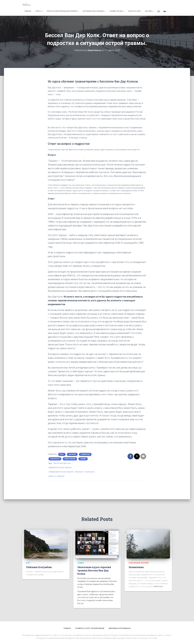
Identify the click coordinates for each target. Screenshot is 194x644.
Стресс (39, 11)
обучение (72, 454)
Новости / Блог (134, 11)
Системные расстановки (94, 11)
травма (83, 459)
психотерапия (70, 459)
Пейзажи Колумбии (39, 567)
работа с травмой (56, 476)
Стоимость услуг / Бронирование (90, 628)
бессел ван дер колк (62, 463)
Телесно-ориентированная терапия (63, 11)
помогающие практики (139, 563)
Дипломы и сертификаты (120, 628)
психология (55, 459)
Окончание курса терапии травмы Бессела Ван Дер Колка (94, 570)
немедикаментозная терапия (61, 472)
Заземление (136, 567)
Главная (28, 11)
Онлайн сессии (117, 11)
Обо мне (149, 11)
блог (62, 454)
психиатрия (85, 454)
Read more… (159, 586)
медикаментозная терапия (60, 467)
